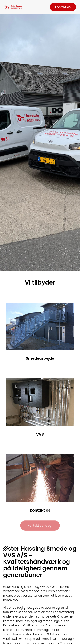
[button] (36, 7)
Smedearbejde (40, 358)
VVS (40, 434)
